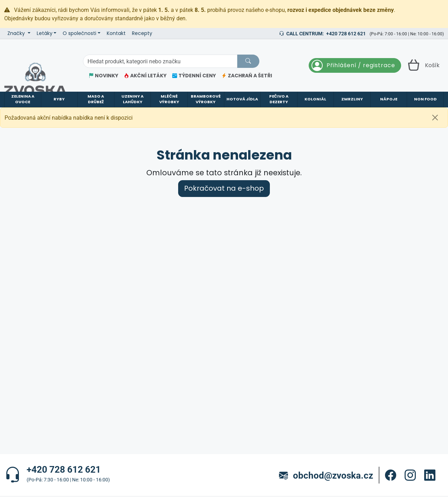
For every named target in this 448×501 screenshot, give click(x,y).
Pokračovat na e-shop (224, 188)
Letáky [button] (45, 33)
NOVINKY (103, 76)
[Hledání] (160, 61)
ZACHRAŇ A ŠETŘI (247, 76)
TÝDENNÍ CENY (194, 76)
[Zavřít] (435, 118)
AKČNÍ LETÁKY (145, 76)
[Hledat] (248, 61)
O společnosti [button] (79, 33)
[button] (391, 475)
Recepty (142, 33)
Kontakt (116, 33)
